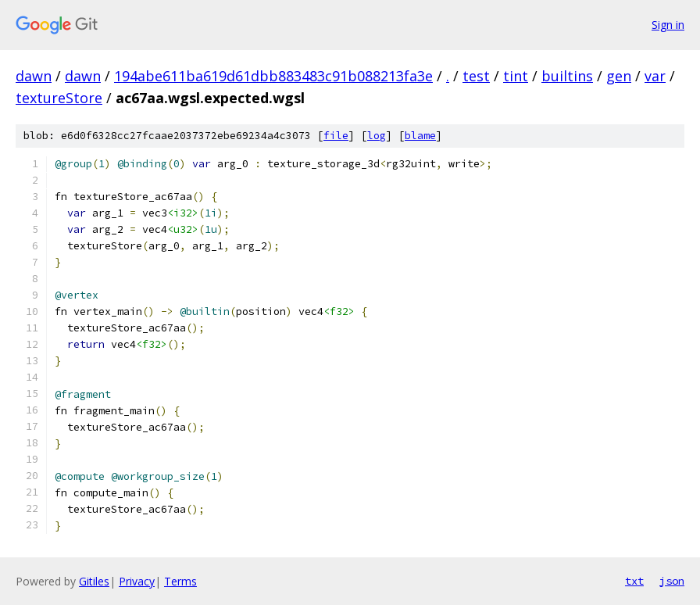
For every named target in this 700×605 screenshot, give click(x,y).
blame (420, 136)
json (672, 581)
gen (619, 76)
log (377, 136)
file (336, 136)
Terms (180, 581)
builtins (567, 76)
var (655, 76)
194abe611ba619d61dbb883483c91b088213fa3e (273, 76)
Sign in (668, 25)
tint (516, 76)
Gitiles (94, 581)
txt (634, 581)
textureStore (59, 98)
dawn (34, 76)
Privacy (137, 581)
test (476, 76)
